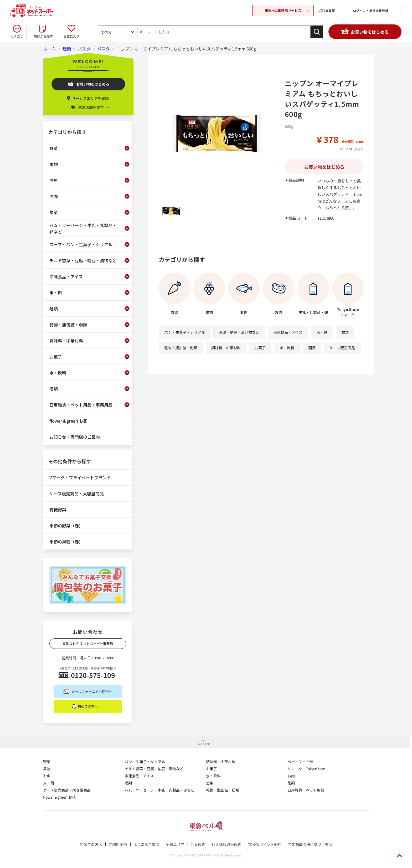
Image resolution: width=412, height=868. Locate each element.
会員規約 (198, 844)
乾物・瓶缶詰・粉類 (181, 348)
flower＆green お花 (59, 797)
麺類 (345, 332)
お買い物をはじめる (370, 32)
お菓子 (260, 348)
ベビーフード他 (300, 762)
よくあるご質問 (146, 844)
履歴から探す (43, 36)
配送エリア (175, 844)
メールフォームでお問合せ (92, 692)
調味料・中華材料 (226, 348)
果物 (47, 769)
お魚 (47, 776)
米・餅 (322, 332)
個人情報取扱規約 (226, 844)
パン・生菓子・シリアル (185, 332)
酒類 (312, 348)
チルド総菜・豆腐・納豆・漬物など (154, 769)
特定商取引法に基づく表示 (310, 844)
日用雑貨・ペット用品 (306, 790)
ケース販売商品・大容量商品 (67, 790)
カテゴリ (17, 36)
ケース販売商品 (342, 348)
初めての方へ (88, 706)
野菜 (47, 762)
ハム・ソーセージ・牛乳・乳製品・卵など (159, 790)
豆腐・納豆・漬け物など (239, 332)
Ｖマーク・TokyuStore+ (307, 769)
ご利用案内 (118, 844)
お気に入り (71, 36)
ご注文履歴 (327, 10)
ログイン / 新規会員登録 (371, 11)
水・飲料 (287, 348)
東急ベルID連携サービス (283, 10)
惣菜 (210, 783)
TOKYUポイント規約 (265, 844)
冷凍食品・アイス (288, 332)
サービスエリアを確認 (90, 98)
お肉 (291, 776)
